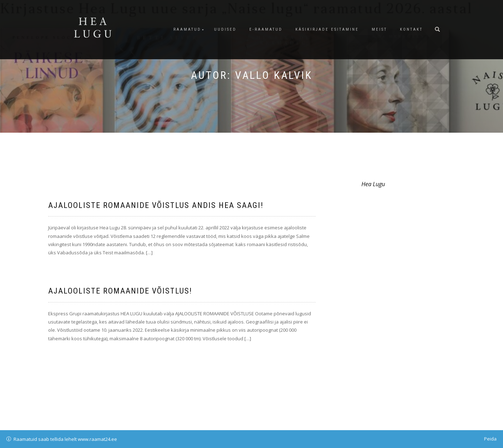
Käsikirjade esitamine (327, 29)
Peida (490, 439)
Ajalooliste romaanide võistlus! (120, 291)
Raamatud (187, 29)
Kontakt (411, 29)
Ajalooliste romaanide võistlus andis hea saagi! (156, 205)
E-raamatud (266, 29)
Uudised (225, 29)
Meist (379, 29)
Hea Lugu (373, 184)
